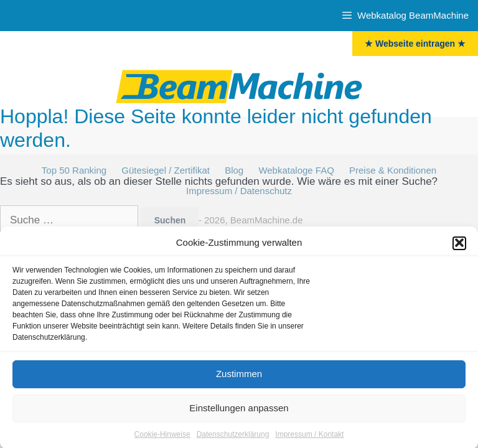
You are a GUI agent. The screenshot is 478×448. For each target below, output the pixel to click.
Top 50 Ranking (74, 170)
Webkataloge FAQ (296, 170)
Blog (234, 170)
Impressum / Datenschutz (239, 191)
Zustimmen (239, 376)
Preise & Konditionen (393, 170)
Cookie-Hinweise (162, 436)
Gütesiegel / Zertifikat (166, 170)
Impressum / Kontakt (309, 436)
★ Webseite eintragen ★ (415, 44)
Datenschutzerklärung (233, 436)
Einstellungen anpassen (239, 410)
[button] (459, 245)
